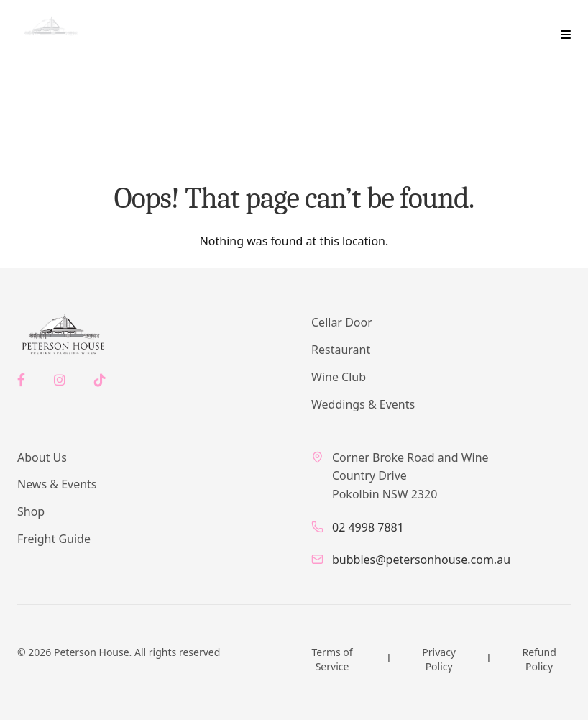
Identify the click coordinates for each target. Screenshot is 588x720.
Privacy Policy (439, 659)
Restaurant (341, 350)
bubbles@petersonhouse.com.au (421, 560)
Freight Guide (54, 539)
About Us (42, 457)
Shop (31, 511)
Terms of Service (332, 659)
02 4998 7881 (368, 527)
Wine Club (339, 377)
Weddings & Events (363, 404)
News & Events (57, 484)
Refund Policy (539, 659)
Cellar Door (342, 322)
